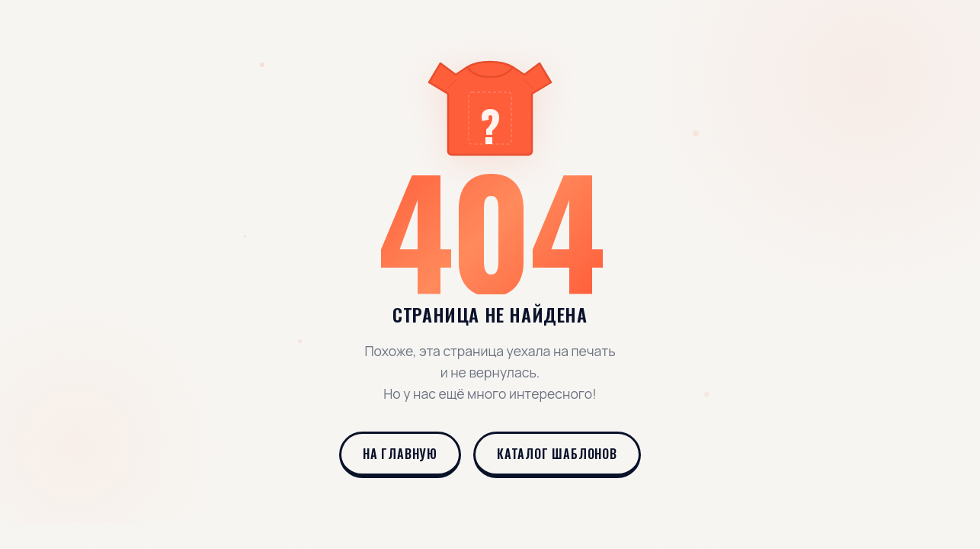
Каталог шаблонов (557, 454)
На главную (400, 454)
